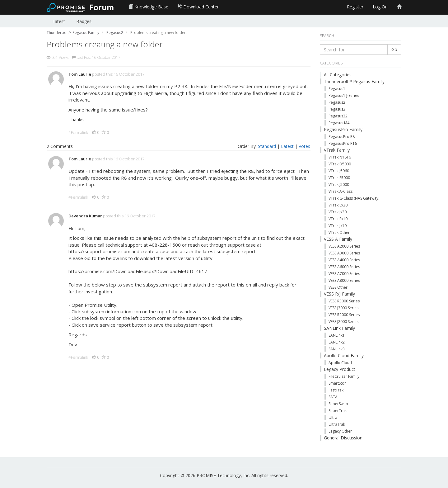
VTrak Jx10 (338, 226)
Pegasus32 (338, 116)
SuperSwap (338, 404)
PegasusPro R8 (342, 137)
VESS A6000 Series (344, 267)
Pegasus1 (337, 89)
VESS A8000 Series (344, 280)
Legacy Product (340, 369)
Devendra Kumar (85, 216)
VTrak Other (339, 232)
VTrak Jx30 (338, 212)
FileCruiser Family (344, 376)
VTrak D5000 (340, 164)
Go (394, 49)
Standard (267, 146)
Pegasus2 (337, 102)
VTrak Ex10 (338, 219)
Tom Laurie (80, 74)
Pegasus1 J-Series (344, 95)
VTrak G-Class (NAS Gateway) (354, 198)
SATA (333, 397)
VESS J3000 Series (343, 308)
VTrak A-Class (341, 191)
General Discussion (343, 438)
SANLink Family (339, 328)
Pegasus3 (337, 109)
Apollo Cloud (340, 363)
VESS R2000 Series (344, 315)
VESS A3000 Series (344, 253)
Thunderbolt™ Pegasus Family (354, 81)
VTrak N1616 (340, 157)
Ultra (333, 417)
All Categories (338, 75)
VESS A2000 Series (344, 246)
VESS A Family (338, 239)
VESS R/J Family (339, 294)
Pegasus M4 (339, 123)
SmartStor (337, 383)
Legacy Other (340, 431)
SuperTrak (338, 411)
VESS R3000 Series (344, 301)
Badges (84, 21)
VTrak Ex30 (338, 205)
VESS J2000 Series (343, 322)
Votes (304, 146)
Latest (59, 21)
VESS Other (338, 287)
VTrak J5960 (339, 171)
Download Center (198, 7)
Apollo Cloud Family (344, 355)
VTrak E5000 (339, 178)
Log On (380, 7)
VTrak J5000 (339, 185)
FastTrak (336, 390)
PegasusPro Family (343, 129)
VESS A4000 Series (344, 260)
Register (355, 7)
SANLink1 (337, 335)
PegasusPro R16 (343, 143)
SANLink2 (337, 342)
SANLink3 (337, 349)
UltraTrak (337, 424)
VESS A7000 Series (344, 274)
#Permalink (78, 133)
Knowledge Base (149, 7)
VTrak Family (337, 150)
